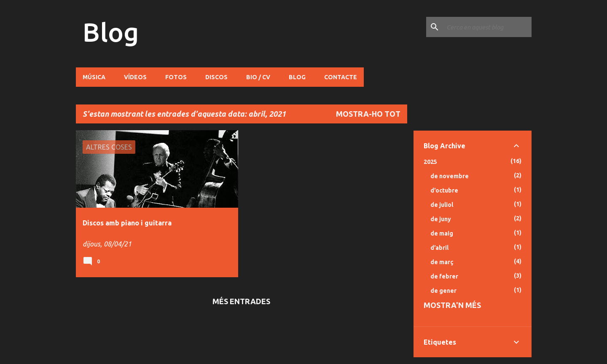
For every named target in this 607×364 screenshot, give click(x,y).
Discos (216, 77)
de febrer (444, 276)
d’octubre (444, 190)
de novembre (450, 176)
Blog (111, 32)
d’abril (439, 248)
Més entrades (241, 301)
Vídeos (135, 77)
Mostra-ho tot (368, 114)
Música (94, 77)
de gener (443, 291)
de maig (442, 233)
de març (442, 262)
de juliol (442, 205)
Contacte (341, 77)
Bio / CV (258, 77)
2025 (430, 162)
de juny (441, 219)
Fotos (176, 77)
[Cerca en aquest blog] (487, 27)
